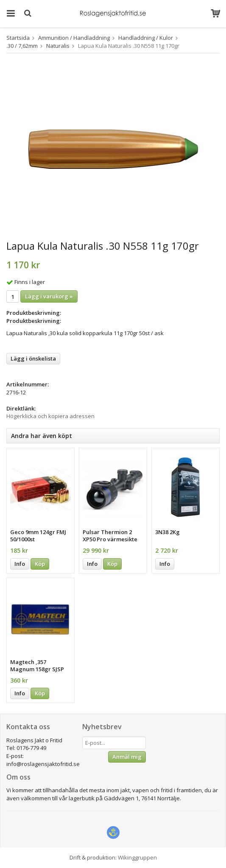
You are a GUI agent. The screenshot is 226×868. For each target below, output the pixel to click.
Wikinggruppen (137, 857)
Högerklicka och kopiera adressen (50, 416)
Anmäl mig (127, 757)
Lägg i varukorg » (49, 296)
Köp (40, 564)
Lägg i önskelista (33, 358)
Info (20, 564)
